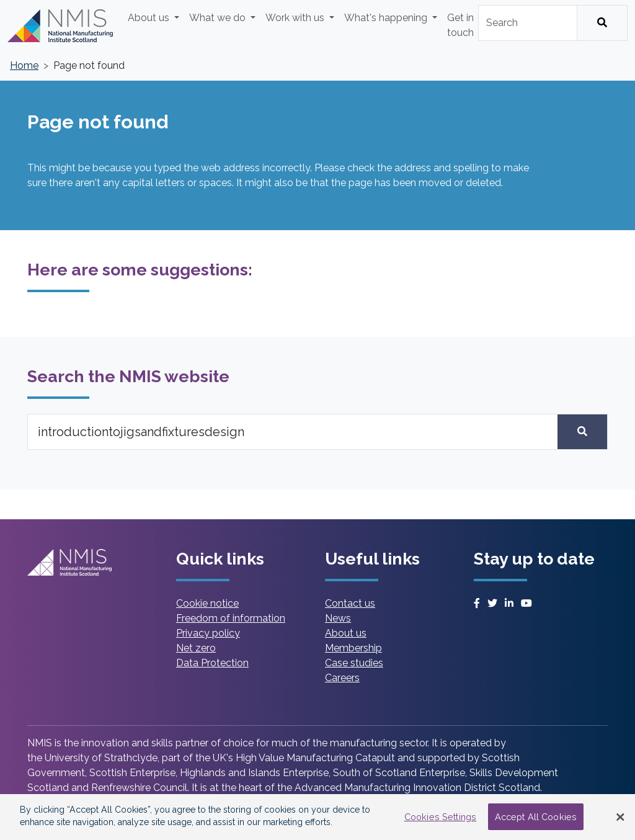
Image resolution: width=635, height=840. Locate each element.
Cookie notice (207, 603)
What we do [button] (219, 18)
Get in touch (460, 25)
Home (24, 65)
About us (346, 633)
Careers (342, 678)
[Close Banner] (620, 817)
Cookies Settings (440, 817)
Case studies (354, 663)
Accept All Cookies (536, 817)
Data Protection (212, 663)
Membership (353, 648)
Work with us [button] (296, 18)
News (338, 618)
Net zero (196, 648)
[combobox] (528, 23)
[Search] (602, 23)
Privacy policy (208, 633)
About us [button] (150, 18)
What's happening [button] (387, 18)
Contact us (350, 603)
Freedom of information (231, 618)
